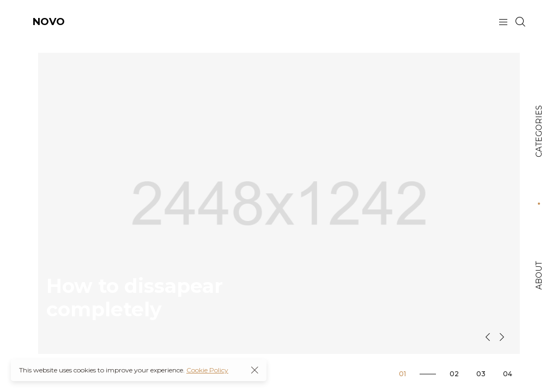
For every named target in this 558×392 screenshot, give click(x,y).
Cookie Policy (207, 370)
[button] (488, 337)
